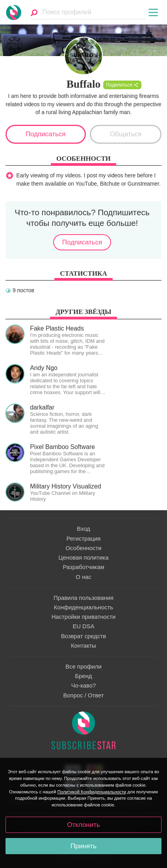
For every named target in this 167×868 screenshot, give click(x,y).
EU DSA (83, 626)
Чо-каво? (83, 686)
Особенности (83, 548)
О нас (83, 577)
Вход (83, 529)
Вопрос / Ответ (83, 695)
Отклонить (83, 825)
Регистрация (84, 539)
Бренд (83, 676)
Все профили (83, 667)
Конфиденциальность (83, 607)
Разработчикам (83, 567)
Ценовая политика (84, 558)
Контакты (83, 646)
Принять (83, 846)
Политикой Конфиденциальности (92, 792)
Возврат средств (83, 636)
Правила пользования (83, 598)
